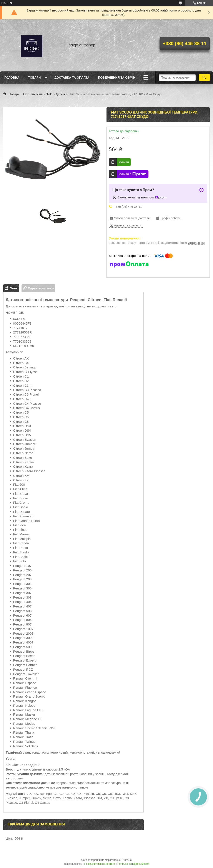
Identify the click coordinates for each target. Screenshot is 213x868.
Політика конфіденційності (133, 864)
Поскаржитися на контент (100, 864)
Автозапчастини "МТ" (38, 94)
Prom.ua (127, 860)
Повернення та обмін (117, 78)
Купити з (132, 174)
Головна (12, 78)
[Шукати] (204, 78)
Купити (124, 162)
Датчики (61, 94)
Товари (34, 78)
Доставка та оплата (72, 78)
